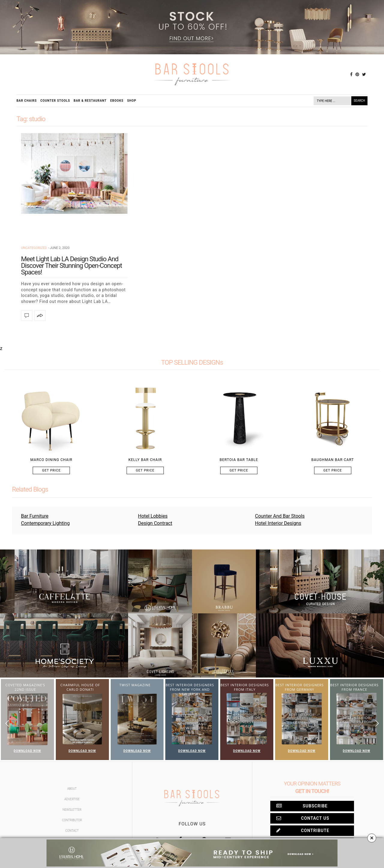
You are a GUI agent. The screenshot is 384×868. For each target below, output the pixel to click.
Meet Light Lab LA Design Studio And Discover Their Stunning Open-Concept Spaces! (71, 266)
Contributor (72, 820)
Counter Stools (55, 101)
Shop (132, 101)
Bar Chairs (27, 101)
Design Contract (155, 523)
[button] (377, 724)
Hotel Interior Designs (278, 523)
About (72, 789)
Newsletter (72, 810)
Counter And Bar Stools (280, 516)
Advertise (72, 799)
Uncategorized (34, 248)
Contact (72, 831)
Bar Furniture (35, 516)
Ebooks (117, 101)
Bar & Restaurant (90, 101)
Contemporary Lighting (45, 523)
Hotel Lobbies (153, 516)
